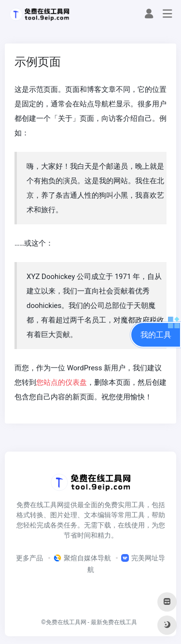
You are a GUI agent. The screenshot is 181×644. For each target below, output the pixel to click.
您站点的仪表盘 (62, 382)
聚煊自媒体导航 (82, 558)
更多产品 (29, 558)
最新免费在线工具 (114, 622)
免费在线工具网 (66, 622)
